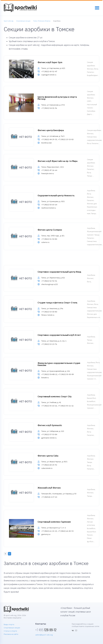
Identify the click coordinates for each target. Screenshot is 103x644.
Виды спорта (9, 624)
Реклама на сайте (11, 634)
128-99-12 (46, 630)
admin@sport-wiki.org (44, 635)
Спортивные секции (12, 628)
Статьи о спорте (10, 631)
